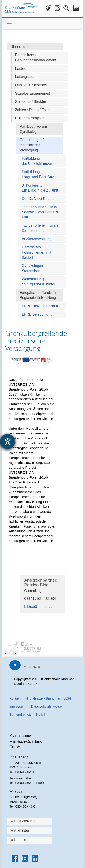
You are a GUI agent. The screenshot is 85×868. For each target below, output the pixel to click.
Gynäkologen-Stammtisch (33, 268)
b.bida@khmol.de (38, 607)
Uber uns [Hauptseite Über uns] (18, 47)
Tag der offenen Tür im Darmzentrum (40, 228)
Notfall (41, 715)
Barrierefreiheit (20, 715)
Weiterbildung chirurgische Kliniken (38, 282)
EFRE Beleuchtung (37, 314)
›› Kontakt (18, 840)
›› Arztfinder (20, 831)
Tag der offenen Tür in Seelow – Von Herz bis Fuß (40, 212)
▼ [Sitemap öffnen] (15, 665)
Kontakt (15, 698)
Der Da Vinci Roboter (39, 199)
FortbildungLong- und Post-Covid (39, 174)
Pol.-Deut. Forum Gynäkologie (33, 129)
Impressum (17, 707)
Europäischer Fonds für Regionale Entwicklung (38, 295)
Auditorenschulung (37, 239)
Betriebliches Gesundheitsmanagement (35, 58)
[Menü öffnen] (9, 24)
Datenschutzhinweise (46, 707)
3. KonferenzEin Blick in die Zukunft (40, 188)
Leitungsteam (26, 77)
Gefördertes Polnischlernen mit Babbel (36, 252)
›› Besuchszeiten (24, 821)
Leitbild (21, 68)
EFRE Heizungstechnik (40, 306)
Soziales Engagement (32, 93)
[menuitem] (42, 646)
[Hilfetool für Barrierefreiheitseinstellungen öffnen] (7, 441)
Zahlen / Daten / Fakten (34, 110)
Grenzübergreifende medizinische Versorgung (35, 145)
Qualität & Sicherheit (31, 85)
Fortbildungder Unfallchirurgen (37, 161)
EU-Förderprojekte (30, 118)
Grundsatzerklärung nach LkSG (49, 698)
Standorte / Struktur (30, 102)
